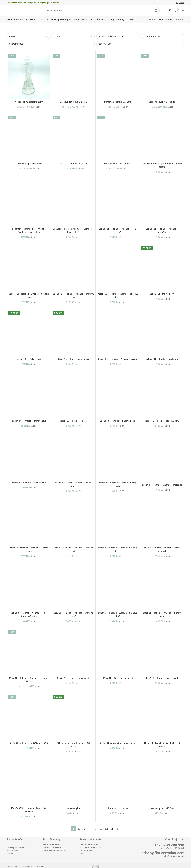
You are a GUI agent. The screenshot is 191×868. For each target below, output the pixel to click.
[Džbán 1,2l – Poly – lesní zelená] (73, 330)
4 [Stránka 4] (90, 825)
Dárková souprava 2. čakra (73, 103)
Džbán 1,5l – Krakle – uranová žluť (29, 421)
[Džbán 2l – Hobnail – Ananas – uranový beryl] (162, 586)
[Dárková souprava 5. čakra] (29, 138)
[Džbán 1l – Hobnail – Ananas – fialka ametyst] (73, 455)
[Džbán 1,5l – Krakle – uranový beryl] (162, 394)
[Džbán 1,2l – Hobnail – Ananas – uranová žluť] (73, 266)
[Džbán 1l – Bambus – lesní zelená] (29, 455)
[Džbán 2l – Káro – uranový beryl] (162, 650)
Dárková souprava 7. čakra (118, 164)
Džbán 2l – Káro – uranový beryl (162, 677)
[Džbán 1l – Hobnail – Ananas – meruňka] (162, 456)
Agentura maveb (19, 864)
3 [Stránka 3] (84, 825)
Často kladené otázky (89, 840)
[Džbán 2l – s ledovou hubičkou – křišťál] (29, 714)
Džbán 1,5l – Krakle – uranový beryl (162, 421)
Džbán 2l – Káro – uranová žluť (118, 677)
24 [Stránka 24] (107, 825)
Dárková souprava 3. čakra (118, 103)
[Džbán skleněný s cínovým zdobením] (118, 714)
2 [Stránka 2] (79, 825)
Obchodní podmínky (52, 843)
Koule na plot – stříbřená (162, 805)
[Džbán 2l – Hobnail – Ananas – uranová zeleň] (73, 586)
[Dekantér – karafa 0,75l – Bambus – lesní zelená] (162, 138)
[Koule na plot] (73, 779)
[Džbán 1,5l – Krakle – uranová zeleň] (118, 394)
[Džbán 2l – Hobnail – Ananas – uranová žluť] (118, 586)
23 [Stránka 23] (101, 825)
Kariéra (83, 849)
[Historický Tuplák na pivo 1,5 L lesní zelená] (162, 714)
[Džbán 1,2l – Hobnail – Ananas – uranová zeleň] (29, 266)
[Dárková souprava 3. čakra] (118, 77)
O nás (9, 840)
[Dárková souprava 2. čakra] (73, 77)
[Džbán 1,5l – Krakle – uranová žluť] (29, 394)
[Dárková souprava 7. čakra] (118, 138)
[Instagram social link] (98, 863)
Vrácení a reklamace (52, 840)
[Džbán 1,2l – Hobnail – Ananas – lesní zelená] (118, 202)
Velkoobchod (13, 846)
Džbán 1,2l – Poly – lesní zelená (73, 357)
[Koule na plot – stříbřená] (162, 779)
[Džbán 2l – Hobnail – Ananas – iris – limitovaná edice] (29, 586)
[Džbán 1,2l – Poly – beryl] (162, 266)
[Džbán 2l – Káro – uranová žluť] (118, 650)
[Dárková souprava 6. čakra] (73, 138)
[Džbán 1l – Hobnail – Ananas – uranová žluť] (73, 522)
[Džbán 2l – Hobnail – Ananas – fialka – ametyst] (162, 522)
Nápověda (180, 3)
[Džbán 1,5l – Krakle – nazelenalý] (162, 330)
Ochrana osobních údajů (90, 843)
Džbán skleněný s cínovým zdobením (118, 741)
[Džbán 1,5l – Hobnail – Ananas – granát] (118, 330)
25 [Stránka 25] (112, 825)
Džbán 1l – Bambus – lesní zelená (29, 482)
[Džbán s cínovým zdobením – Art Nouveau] (73, 714)
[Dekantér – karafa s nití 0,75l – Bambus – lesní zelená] (73, 202)
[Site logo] (21, 11)
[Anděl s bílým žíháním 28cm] (29, 77)
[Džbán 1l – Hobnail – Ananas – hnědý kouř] (118, 455)
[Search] (102, 11)
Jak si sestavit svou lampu (54, 846)
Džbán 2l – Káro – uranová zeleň (73, 677)
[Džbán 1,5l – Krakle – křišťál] (73, 394)
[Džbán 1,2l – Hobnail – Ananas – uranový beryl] (118, 266)
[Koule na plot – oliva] (118, 779)
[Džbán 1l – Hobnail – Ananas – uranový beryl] (118, 522)
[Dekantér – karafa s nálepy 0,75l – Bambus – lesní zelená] (29, 202)
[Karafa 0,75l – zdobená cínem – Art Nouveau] (29, 779)
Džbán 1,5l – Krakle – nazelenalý (162, 357)
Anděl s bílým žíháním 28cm (29, 103)
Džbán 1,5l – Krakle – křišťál (73, 421)
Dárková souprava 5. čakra (29, 164)
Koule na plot (73, 805)
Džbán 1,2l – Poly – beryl (162, 292)
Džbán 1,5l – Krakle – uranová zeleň (118, 421)
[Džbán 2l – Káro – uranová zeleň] (73, 650)
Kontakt (10, 849)
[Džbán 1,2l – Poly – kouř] (29, 330)
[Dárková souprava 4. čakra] (162, 77)
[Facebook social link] (93, 863)
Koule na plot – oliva (118, 805)
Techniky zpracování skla (17, 843)
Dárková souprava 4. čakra (162, 103)
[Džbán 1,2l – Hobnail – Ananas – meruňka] (162, 202)
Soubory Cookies (87, 846)
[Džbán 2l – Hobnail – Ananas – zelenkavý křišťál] (29, 650)
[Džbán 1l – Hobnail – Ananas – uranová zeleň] (29, 522)
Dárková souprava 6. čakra (73, 164)
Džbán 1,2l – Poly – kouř (29, 357)
